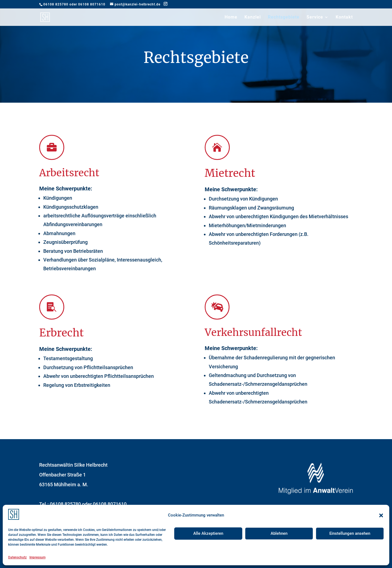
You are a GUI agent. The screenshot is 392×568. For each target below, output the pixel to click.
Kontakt (344, 17)
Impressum (37, 557)
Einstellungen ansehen (350, 533)
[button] (381, 515)
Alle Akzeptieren (208, 533)
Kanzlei (253, 17)
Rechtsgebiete (284, 17)
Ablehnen (279, 533)
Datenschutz (17, 557)
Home (231, 17)
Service (315, 17)
